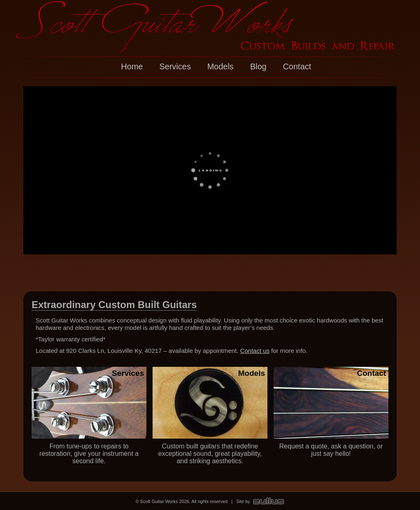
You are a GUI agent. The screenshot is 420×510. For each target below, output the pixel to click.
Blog (258, 66)
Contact (297, 66)
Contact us (255, 351)
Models (220, 66)
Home (132, 66)
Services (175, 66)
